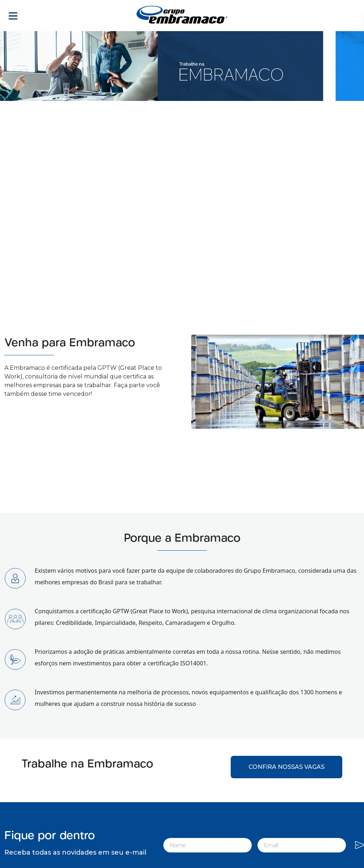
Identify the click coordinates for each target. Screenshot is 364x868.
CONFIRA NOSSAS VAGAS (286, 767)
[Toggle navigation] (13, 16)
